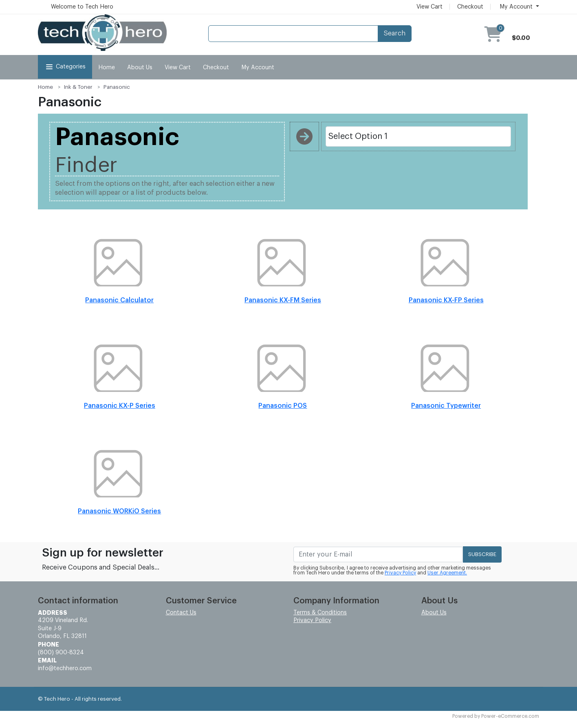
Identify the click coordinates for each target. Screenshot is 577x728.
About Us (140, 68)
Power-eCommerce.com (510, 716)
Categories (65, 67)
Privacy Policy (400, 573)
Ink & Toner (78, 87)
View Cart (429, 7)
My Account (258, 68)
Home (107, 68)
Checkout (470, 7)
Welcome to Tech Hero (82, 7)
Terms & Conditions (320, 613)
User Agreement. (447, 573)
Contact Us (181, 613)
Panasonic (117, 87)
